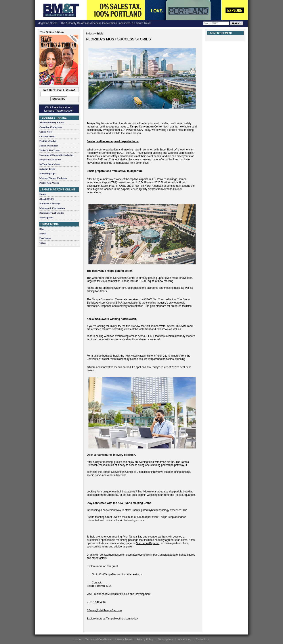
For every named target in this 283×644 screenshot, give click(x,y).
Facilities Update (48, 141)
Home (42, 194)
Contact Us (202, 639)
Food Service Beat (49, 146)
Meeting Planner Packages (53, 178)
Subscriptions (46, 217)
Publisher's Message (50, 203)
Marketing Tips (47, 173)
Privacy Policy (145, 639)
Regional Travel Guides (52, 213)
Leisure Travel (124, 639)
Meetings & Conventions (52, 208)
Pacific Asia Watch (49, 183)
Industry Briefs (47, 169)
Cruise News (46, 132)
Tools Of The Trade (49, 150)
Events (43, 234)
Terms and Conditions (98, 639)
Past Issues (45, 238)
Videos (43, 243)
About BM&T (47, 199)
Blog (42, 229)
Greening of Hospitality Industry (56, 155)
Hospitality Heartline (50, 160)
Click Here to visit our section (59, 109)
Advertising (185, 639)
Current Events (47, 136)
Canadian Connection (51, 127)
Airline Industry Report (52, 122)
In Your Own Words (50, 164)
